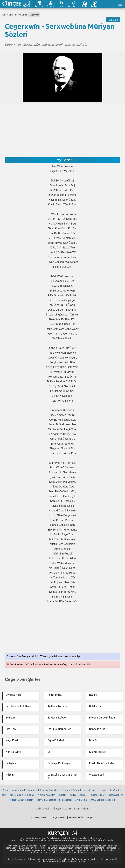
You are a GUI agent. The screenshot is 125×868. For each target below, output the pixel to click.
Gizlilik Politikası (44, 809)
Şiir (76, 800)
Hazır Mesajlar (89, 790)
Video (110, 800)
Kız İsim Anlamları (47, 795)
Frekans (95, 6)
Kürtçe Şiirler (21, 15)
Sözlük (61, 6)
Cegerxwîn (34, 15)
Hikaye (103, 790)
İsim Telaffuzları (18, 795)
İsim (4, 795)
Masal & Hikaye (115, 795)
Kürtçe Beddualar (79, 795)
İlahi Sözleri (115, 790)
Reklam (85, 809)
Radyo (85, 6)
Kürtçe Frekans (58, 817)
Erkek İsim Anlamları (48, 790)
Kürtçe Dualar (98, 795)
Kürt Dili (63, 795)
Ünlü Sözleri (97, 800)
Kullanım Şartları (72, 809)
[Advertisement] (62, 127)
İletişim (58, 809)
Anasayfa (39, 6)
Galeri (76, 790)
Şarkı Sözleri (73, 6)
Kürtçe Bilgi (8, 15)
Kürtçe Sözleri (62, 160)
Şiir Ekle (113, 20)
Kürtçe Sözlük (76, 817)
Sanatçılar (51, 800)
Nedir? (30, 800)
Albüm (6, 790)
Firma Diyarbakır (39, 817)
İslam (32, 795)
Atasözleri (18, 790)
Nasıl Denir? (18, 800)
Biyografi (51, 6)
